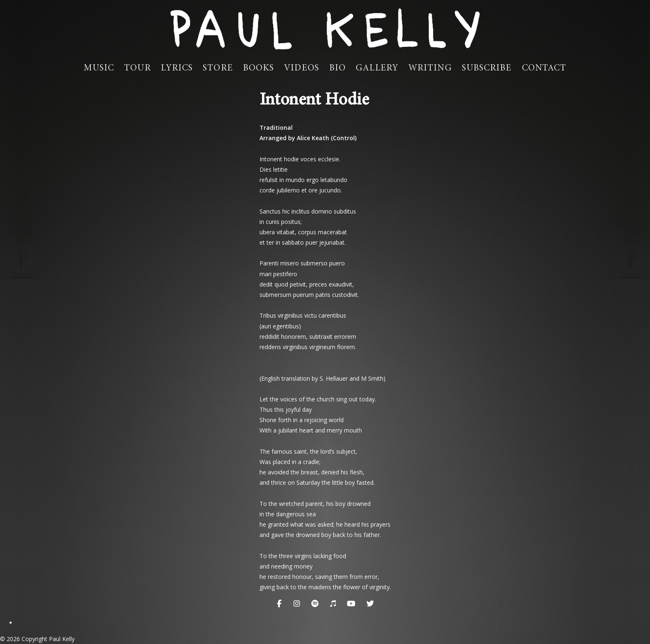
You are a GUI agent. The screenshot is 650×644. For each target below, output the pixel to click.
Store (218, 68)
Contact (544, 68)
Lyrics (177, 68)
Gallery (377, 68)
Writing (430, 68)
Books (259, 68)
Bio (337, 68)
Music (99, 68)
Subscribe (487, 68)
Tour (137, 68)
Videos (302, 68)
